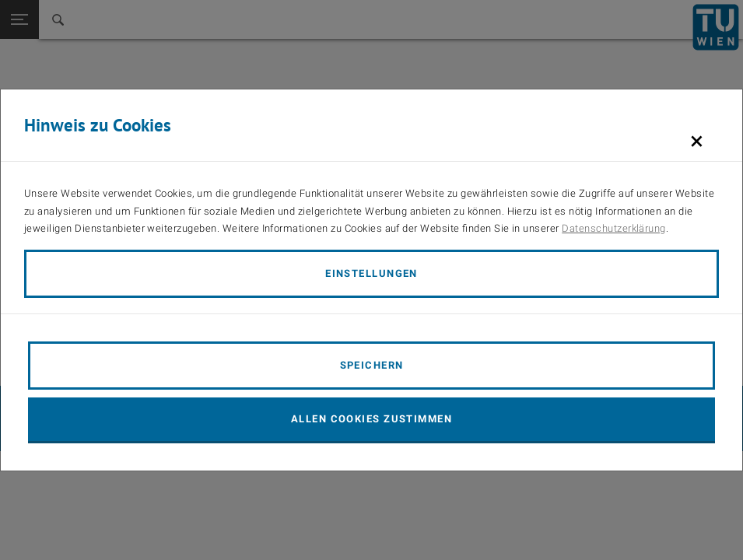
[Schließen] (697, 141)
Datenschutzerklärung (614, 228)
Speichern (372, 365)
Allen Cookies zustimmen (371, 419)
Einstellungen (371, 273)
